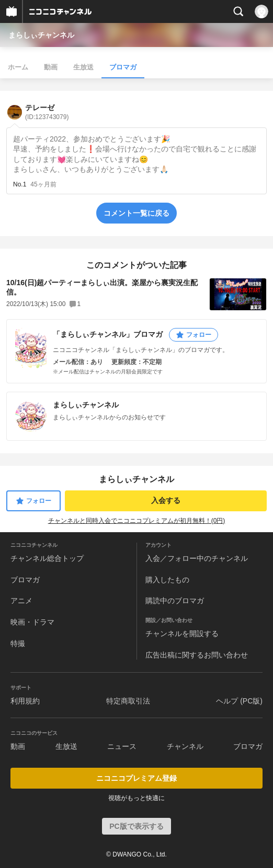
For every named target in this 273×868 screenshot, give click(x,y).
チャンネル (185, 746)
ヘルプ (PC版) (239, 701)
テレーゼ (47, 112)
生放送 (83, 67)
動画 (51, 67)
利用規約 (25, 701)
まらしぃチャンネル (41, 35)
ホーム (18, 67)
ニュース (122, 746)
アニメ (21, 601)
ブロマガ (123, 67)
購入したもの (167, 580)
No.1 (20, 184)
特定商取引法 (128, 701)
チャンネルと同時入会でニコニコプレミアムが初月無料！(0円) (137, 521)
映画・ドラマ (32, 622)
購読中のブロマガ (175, 601)
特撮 (18, 643)
